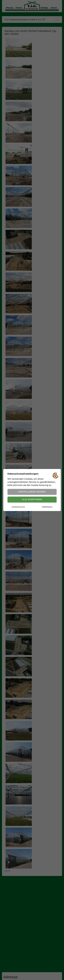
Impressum (47, 507)
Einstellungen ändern (32, 491)
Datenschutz (18, 507)
